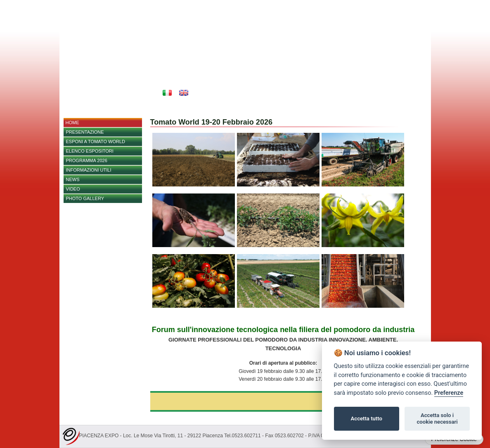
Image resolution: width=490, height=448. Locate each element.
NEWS (73, 179)
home (72, 123)
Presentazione (85, 132)
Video (73, 189)
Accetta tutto (367, 419)
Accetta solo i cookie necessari (437, 419)
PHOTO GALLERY (85, 198)
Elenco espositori (90, 151)
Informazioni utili (89, 170)
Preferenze (449, 393)
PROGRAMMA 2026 (87, 160)
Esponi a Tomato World (96, 141)
